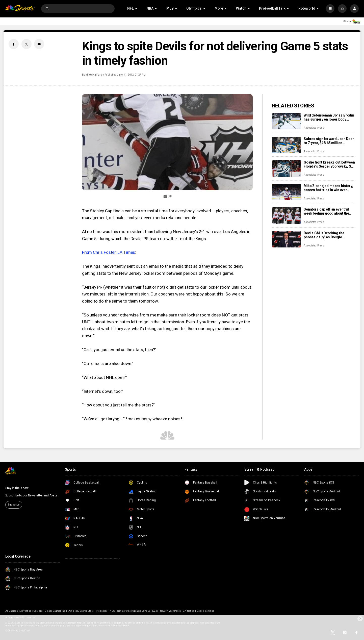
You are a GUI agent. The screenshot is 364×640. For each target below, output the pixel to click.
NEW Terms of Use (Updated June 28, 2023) (134, 611)
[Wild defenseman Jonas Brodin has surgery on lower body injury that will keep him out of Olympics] (287, 121)
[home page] (20, 9)
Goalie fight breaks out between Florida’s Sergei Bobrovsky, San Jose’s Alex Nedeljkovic (329, 164)
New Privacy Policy (170, 611)
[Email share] (39, 44)
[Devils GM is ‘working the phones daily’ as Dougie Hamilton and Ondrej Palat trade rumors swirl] (287, 239)
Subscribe (14, 505)
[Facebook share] (14, 44)
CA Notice (188, 611)
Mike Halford (94, 75)
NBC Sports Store (84, 611)
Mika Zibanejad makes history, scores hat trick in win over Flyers (328, 188)
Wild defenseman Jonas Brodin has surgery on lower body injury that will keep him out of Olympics (329, 117)
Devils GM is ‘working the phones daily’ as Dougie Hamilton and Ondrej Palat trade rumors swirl (325, 235)
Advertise (26, 611)
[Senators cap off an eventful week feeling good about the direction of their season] (287, 215)
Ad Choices (12, 611)
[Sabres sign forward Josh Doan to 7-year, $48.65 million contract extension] (287, 145)
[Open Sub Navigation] (137, 9)
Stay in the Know (17, 488)
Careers (38, 611)
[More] (330, 9)
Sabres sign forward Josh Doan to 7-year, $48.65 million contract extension (329, 141)
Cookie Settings (206, 611)
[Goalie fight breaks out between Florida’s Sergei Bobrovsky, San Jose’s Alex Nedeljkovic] (287, 168)
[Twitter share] (27, 44)
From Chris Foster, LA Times (109, 252)
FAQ (70, 611)
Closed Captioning (55, 611)
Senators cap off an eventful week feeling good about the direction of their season (326, 211)
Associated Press (314, 128)
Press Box (102, 611)
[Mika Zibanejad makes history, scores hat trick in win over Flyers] (287, 192)
